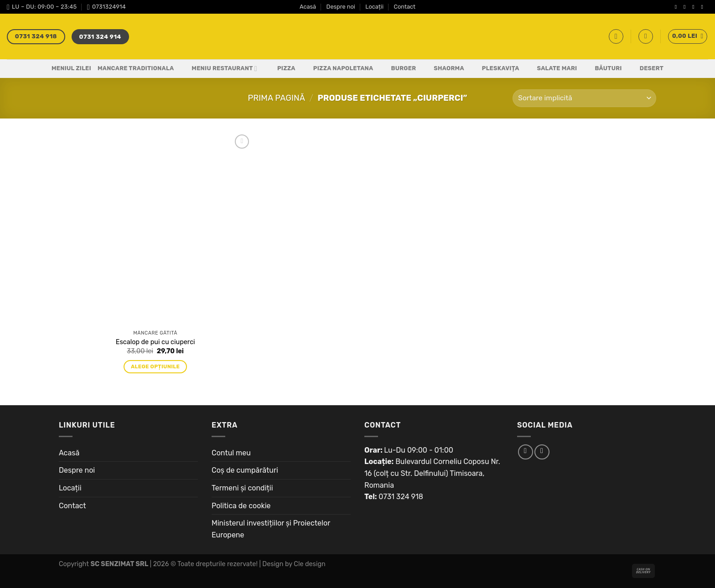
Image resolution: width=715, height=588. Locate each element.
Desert (646, 69)
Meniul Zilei (71, 68)
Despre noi (341, 7)
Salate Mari (552, 69)
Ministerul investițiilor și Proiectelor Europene (271, 529)
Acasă (308, 7)
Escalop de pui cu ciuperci (155, 342)
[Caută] (616, 36)
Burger (398, 69)
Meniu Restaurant (219, 69)
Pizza (281, 69)
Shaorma (443, 69)
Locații (374, 7)
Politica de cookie (241, 506)
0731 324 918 (401, 497)
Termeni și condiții (242, 488)
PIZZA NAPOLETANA (338, 69)
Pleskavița (495, 69)
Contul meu (231, 453)
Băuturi (602, 69)
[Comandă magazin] (584, 98)
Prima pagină (276, 98)
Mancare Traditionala (136, 68)
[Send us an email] (704, 7)
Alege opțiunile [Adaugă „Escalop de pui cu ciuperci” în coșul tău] (155, 366)
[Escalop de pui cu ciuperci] (155, 229)
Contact (404, 7)
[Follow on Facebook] (678, 7)
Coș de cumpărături (245, 470)
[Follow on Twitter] (695, 7)
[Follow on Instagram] (686, 7)
